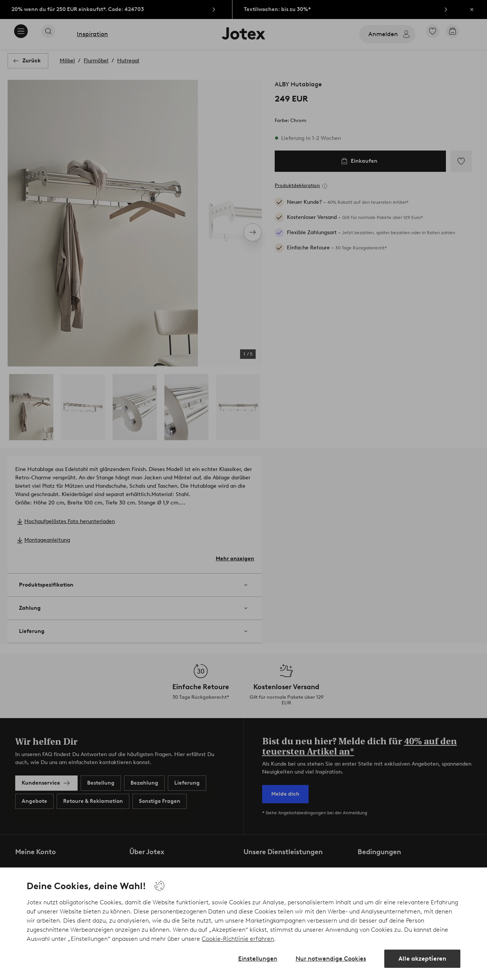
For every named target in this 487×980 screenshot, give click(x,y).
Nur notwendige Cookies (331, 959)
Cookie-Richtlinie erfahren (238, 939)
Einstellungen (258, 959)
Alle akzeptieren (422, 959)
